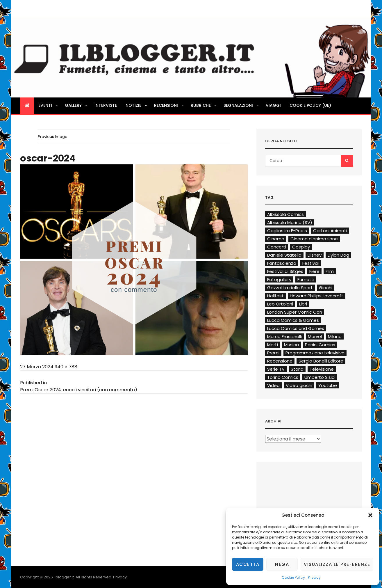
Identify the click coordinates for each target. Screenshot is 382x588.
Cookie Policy (293, 577)
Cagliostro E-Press (287, 231)
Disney (315, 255)
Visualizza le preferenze (337, 564)
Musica (291, 345)
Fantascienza (282, 263)
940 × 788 (66, 367)
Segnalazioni (242, 105)
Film (330, 271)
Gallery (77, 105)
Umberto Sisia (319, 377)
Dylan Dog (338, 255)
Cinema (276, 239)
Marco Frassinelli (284, 336)
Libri (303, 304)
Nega (282, 564)
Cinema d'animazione (314, 239)
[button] (370, 515)
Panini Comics (320, 345)
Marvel (315, 336)
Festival (310, 263)
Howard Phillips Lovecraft (317, 296)
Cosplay (301, 247)
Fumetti (306, 279)
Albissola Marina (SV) (290, 222)
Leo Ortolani (280, 304)
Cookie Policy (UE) (310, 105)
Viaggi (273, 105)
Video (273, 385)
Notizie (137, 105)
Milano (335, 336)
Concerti (277, 247)
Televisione (322, 369)
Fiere (314, 271)
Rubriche (204, 105)
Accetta (248, 564)
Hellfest (275, 296)
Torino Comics (283, 377)
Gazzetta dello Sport (290, 288)
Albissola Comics (285, 214)
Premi (273, 353)
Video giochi (299, 385)
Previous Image (53, 137)
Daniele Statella (284, 255)
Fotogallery (279, 279)
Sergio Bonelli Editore (321, 361)
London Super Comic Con (295, 312)
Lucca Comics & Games (293, 320)
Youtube (328, 385)
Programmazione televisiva (315, 353)
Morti (273, 345)
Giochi (326, 288)
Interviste (106, 105)
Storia (297, 369)
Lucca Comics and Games (296, 328)
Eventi (49, 105)
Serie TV (276, 369)
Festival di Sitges (285, 271)
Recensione (280, 361)
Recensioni (169, 105)
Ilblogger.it (64, 577)
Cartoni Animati (330, 231)
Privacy (314, 577)
